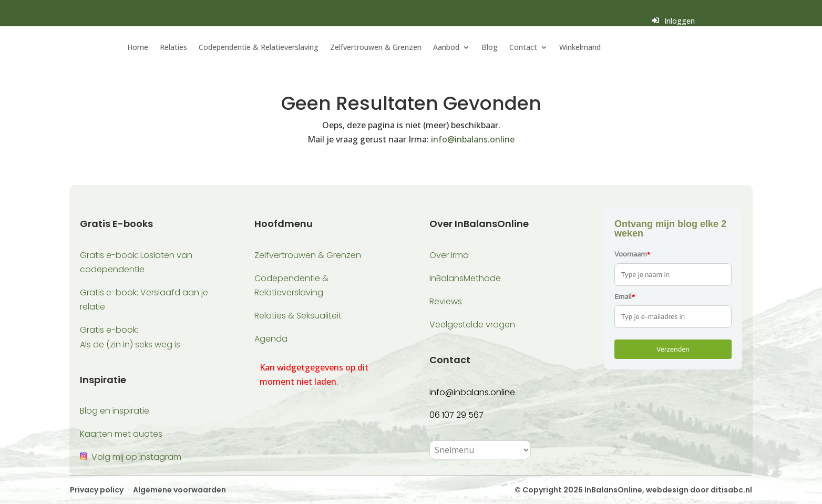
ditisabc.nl (731, 490)
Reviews (446, 301)
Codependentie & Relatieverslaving (259, 48)
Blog (490, 48)
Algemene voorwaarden (179, 490)
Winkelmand (580, 48)
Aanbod (446, 48)
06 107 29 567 (456, 415)
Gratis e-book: (109, 330)
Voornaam (632, 254)
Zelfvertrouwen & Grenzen (376, 48)
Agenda (271, 339)
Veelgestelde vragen (472, 325)
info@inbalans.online (473, 139)
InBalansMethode (465, 278)
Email (625, 297)
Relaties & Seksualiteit (298, 316)
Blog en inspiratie (115, 411)
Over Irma (449, 255)
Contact (523, 48)
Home (138, 48)
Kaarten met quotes (121, 434)
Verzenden (673, 349)
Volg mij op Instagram (136, 457)
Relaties (173, 48)
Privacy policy (97, 490)
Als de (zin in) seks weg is (130, 344)
